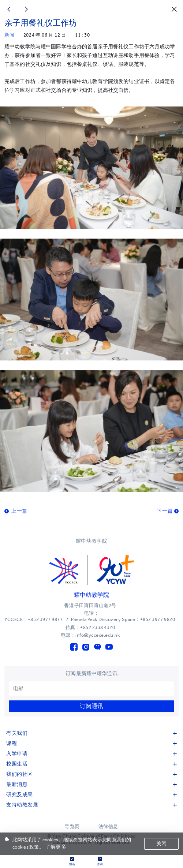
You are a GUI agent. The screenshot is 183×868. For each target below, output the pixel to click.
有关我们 (91, 733)
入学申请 (91, 754)
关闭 (161, 844)
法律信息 (108, 826)
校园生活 (91, 764)
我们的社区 (91, 774)
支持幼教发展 (91, 805)
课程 (91, 743)
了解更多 (56, 847)
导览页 (72, 826)
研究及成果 (91, 795)
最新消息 (91, 784)
